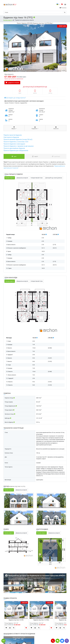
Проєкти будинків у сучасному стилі (16, 142)
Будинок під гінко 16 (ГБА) (41, 620)
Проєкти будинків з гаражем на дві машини (19, 146)
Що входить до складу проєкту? (15, 98)
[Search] (35, 12)
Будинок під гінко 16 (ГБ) (16, 620)
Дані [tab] (14, 156)
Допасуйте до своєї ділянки (54, 178)
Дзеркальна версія (22, 178)
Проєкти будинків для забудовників (16, 150)
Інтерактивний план (37, 178)
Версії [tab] (35, 156)
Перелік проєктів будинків (13, 135)
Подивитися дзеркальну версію (24, 20)
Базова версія (8, 20)
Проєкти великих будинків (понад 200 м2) (18, 139)
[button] (53, 641)
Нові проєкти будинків (11, 137)
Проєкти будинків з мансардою (14, 144)
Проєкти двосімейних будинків (14, 148)
